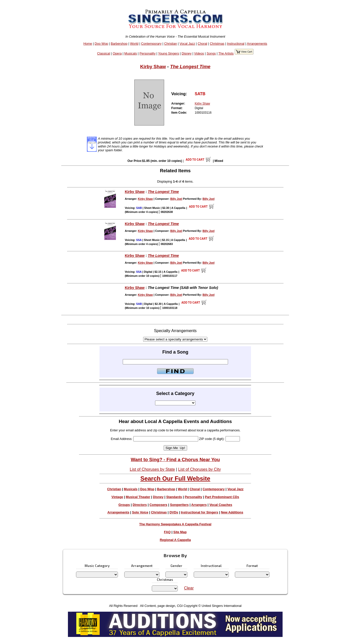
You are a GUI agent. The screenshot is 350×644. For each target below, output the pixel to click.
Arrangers (199, 505)
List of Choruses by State (152, 469)
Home (88, 44)
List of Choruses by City (200, 469)
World (134, 44)
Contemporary (151, 44)
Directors (140, 505)
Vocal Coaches (221, 505)
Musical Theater (138, 497)
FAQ (167, 532)
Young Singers (169, 53)
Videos (199, 53)
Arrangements (257, 44)
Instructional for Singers (199, 512)
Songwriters (179, 505)
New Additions (232, 512)
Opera (117, 53)
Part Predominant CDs (222, 497)
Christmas (217, 44)
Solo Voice (140, 512)
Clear (189, 588)
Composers (158, 505)
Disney (186, 53)
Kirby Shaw (153, 67)
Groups (124, 505)
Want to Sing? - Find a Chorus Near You (175, 460)
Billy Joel (176, 199)
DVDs (174, 512)
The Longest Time (190, 67)
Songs (211, 53)
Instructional (236, 44)
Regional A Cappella (175, 540)
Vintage (117, 497)
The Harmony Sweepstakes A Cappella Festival (175, 524)
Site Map (180, 532)
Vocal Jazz (187, 44)
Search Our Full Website (175, 478)
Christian (171, 44)
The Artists (226, 53)
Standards (174, 497)
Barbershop (119, 44)
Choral (203, 44)
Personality (147, 53)
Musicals (131, 53)
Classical (104, 53)
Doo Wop (101, 44)
